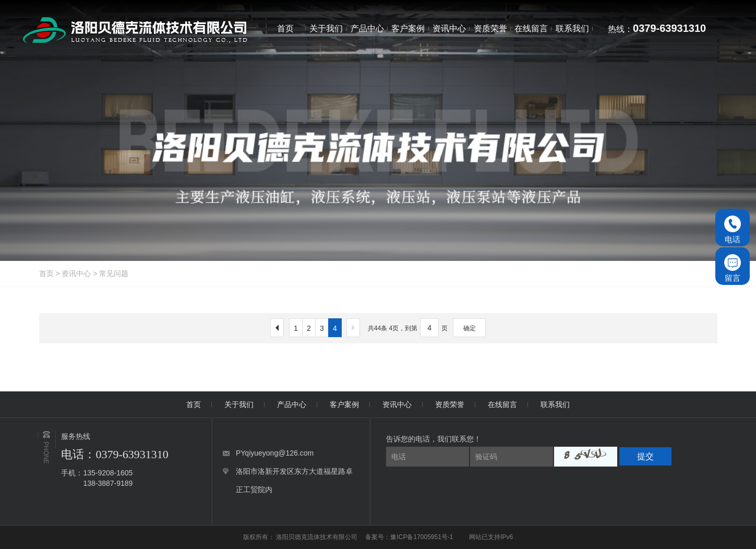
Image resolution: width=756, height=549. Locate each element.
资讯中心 (76, 273)
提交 (645, 456)
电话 (733, 230)
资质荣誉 (450, 404)
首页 (46, 273)
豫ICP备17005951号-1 (422, 537)
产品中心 (292, 404)
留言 (733, 268)
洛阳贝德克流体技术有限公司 (317, 537)
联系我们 (555, 404)
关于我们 (239, 404)
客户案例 (344, 404)
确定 (470, 328)
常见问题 (114, 273)
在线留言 (502, 404)
